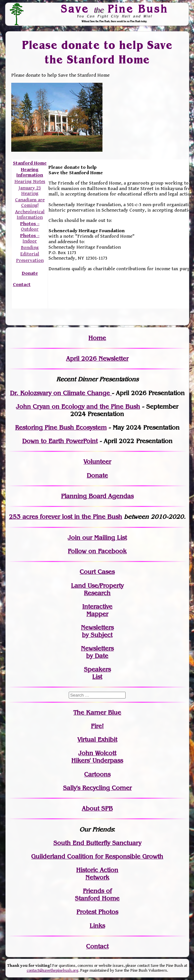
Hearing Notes (30, 181)
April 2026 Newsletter (97, 359)
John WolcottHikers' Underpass (97, 757)
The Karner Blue (97, 713)
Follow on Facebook (97, 551)
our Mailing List (104, 538)
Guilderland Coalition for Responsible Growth (97, 856)
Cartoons (97, 774)
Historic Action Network (97, 874)
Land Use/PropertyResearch (97, 589)
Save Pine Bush (114, 9)
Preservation (30, 260)
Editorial (30, 254)
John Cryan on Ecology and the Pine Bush (78, 407)
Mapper (97, 614)
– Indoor (30, 238)
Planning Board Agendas (97, 496)
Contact (22, 285)
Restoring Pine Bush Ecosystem (61, 428)
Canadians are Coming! (30, 203)
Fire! (97, 726)
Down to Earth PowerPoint (60, 441)
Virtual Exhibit (97, 740)
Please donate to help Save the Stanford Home (97, 52)
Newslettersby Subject (97, 631)
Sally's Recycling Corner (97, 788)
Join (74, 538)
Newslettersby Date (97, 652)
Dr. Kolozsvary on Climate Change (61, 393)
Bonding (30, 247)
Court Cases (97, 572)
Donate (97, 476)
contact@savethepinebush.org (53, 970)
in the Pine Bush (85, 517)
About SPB (97, 809)
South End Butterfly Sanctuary (97, 843)
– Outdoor (30, 226)
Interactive (97, 607)
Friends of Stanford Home (97, 895)
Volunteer (97, 462)
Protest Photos (97, 912)
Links (97, 926)
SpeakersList (97, 673)
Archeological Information (30, 214)
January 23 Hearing (30, 191)
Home (97, 338)
